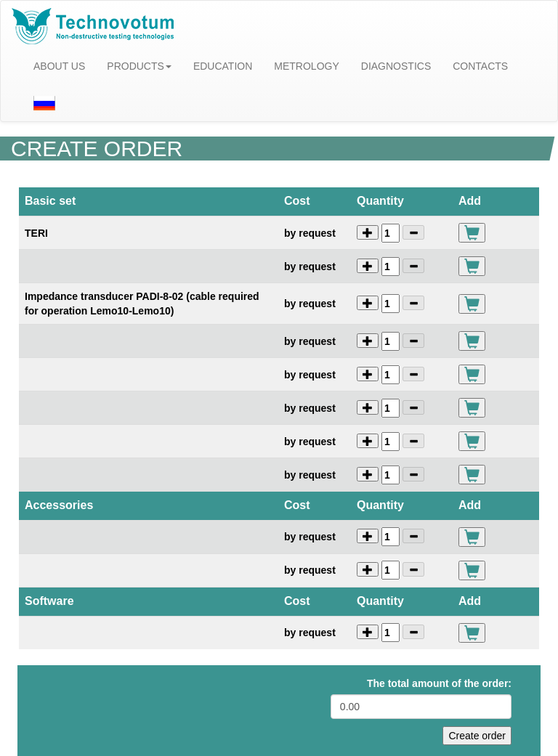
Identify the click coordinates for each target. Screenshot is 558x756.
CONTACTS (480, 66)
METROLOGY (306, 66)
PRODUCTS (139, 66)
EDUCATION (223, 66)
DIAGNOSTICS (396, 66)
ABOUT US (59, 66)
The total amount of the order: (439, 683)
